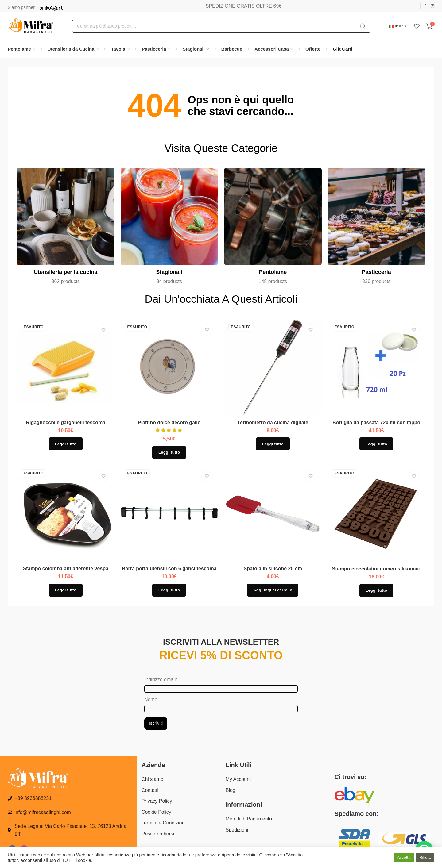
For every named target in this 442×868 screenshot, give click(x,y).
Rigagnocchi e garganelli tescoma (66, 422)
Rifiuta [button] (425, 857)
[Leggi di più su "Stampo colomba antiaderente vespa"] (66, 590)
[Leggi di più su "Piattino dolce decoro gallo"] (169, 452)
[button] (273, 590)
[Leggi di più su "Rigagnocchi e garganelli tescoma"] (66, 444)
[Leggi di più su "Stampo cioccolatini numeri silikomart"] (376, 590)
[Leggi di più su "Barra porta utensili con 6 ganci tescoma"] (169, 590)
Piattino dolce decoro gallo (169, 422)
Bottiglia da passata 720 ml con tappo (376, 422)
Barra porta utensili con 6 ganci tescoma (169, 568)
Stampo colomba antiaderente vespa (66, 568)
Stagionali (169, 272)
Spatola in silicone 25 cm (273, 568)
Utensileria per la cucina (66, 272)
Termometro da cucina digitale (273, 422)
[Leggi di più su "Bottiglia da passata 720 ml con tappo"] (376, 444)
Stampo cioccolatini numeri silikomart (376, 569)
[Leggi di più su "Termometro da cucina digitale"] (273, 444)
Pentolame (273, 272)
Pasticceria (376, 272)
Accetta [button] (404, 857)
